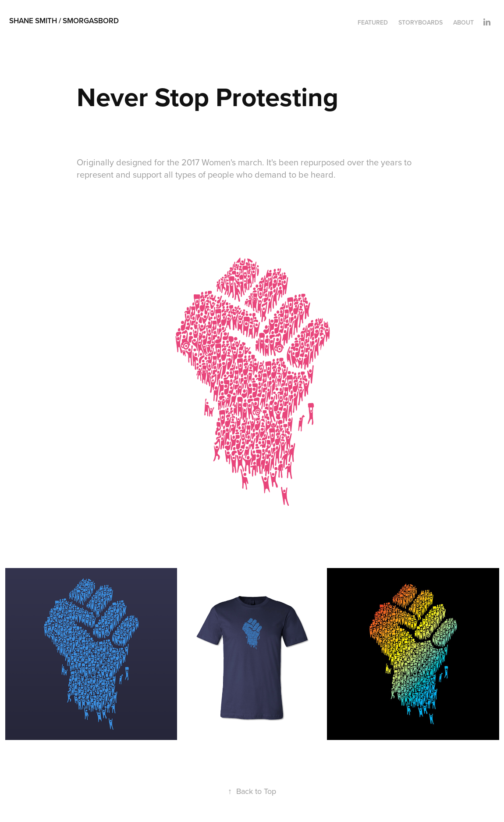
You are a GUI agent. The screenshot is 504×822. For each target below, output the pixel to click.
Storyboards (421, 22)
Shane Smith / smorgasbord (64, 21)
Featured (373, 22)
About (463, 22)
